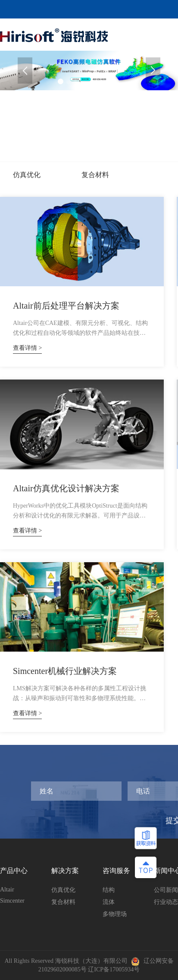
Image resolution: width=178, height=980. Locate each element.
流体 (109, 902)
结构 (109, 890)
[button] (153, 71)
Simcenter (12, 901)
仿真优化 (27, 175)
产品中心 (14, 871)
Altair (7, 890)
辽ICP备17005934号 (114, 969)
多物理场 (115, 914)
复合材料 (95, 175)
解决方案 (65, 871)
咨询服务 (116, 871)
